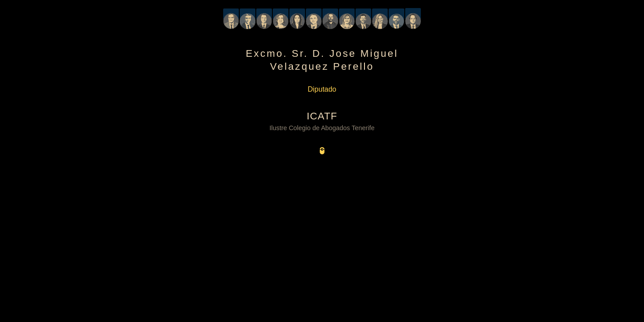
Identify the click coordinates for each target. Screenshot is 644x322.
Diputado (322, 89)
